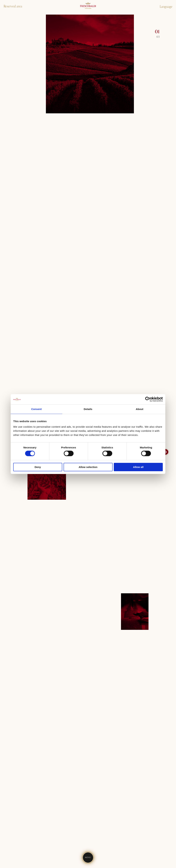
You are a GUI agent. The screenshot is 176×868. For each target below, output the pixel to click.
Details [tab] (88, 409)
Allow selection (88, 467)
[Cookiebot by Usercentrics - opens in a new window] (148, 399)
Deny (38, 467)
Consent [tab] (37, 409)
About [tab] (140, 409)
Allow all (138, 467)
